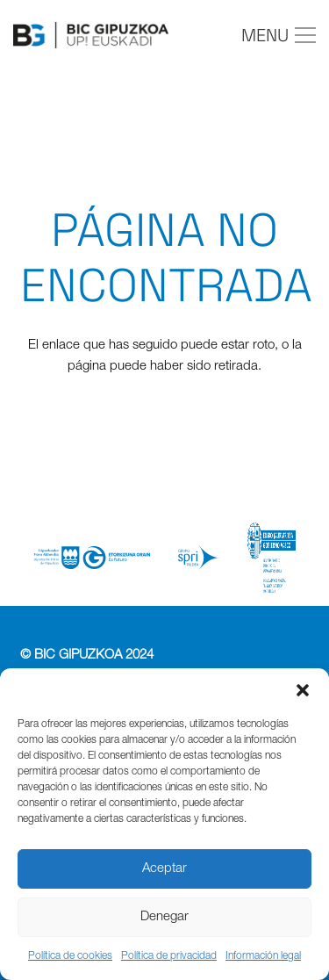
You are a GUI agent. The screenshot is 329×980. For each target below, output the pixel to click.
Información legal (263, 956)
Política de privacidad (169, 956)
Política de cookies (70, 956)
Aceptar (164, 869)
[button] (303, 690)
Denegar (164, 917)
